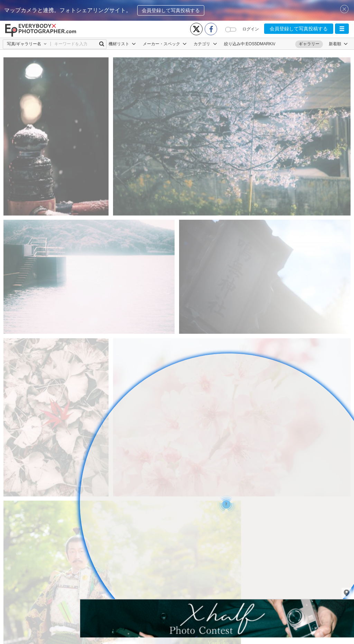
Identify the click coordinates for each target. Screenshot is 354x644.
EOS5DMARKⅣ (261, 44)
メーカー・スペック (165, 44)
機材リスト (122, 44)
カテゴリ (205, 44)
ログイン (251, 29)
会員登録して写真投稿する (171, 10)
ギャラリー (309, 44)
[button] (342, 29)
